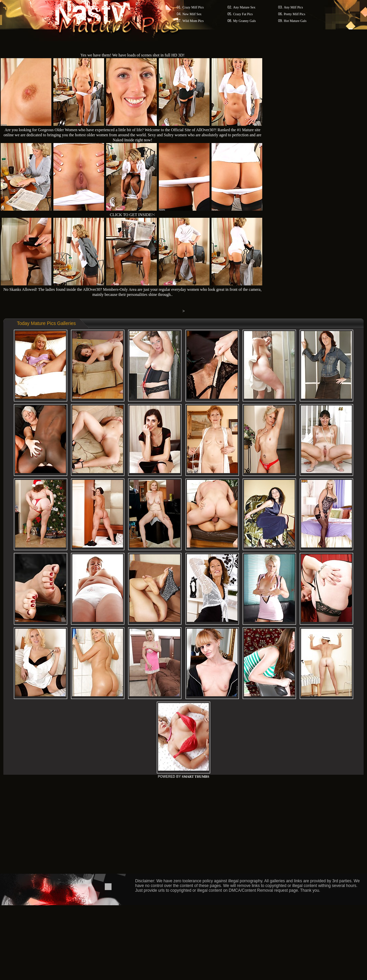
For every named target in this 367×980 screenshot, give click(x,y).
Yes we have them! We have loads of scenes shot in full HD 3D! (132, 55)
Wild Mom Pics (193, 21)
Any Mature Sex (244, 7)
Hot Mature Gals (295, 21)
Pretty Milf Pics (295, 14)
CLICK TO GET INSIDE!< (132, 215)
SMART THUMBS (195, 777)
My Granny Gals (244, 21)
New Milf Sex (192, 14)
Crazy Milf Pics (193, 7)
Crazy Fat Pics (243, 14)
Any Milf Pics (293, 7)
